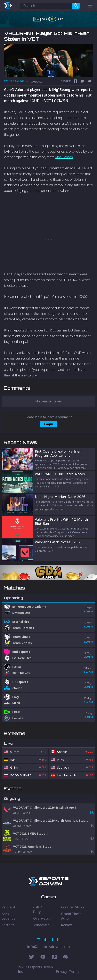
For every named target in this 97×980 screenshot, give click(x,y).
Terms (74, 972)
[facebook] (75, 82)
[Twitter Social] (32, 958)
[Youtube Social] (43, 958)
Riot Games (64, 157)
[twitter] (82, 82)
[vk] (89, 82)
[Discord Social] (54, 958)
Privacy (62, 972)
